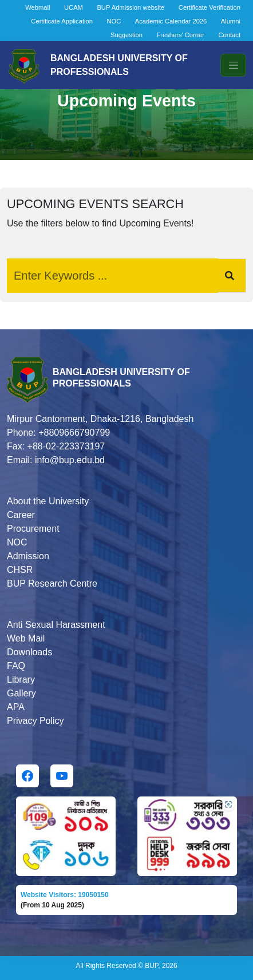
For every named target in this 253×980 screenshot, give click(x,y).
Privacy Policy (35, 721)
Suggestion (126, 35)
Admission (28, 556)
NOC (114, 21)
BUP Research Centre (52, 583)
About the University (48, 501)
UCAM (74, 7)
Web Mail (26, 638)
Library (21, 680)
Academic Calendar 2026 (171, 21)
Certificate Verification (209, 7)
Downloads (29, 652)
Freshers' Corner (180, 35)
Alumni (231, 21)
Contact (229, 35)
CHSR (20, 570)
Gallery (21, 693)
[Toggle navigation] (233, 65)
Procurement (33, 529)
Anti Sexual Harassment (56, 625)
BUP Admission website (131, 7)
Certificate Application (62, 21)
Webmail (37, 7)
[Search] (112, 276)
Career (21, 515)
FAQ (16, 666)
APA (16, 707)
